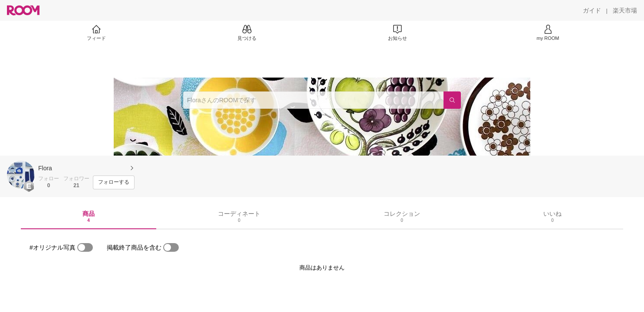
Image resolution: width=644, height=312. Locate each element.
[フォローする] (114, 182)
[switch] (85, 247)
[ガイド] (592, 10)
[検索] (452, 100)
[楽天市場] (625, 10)
